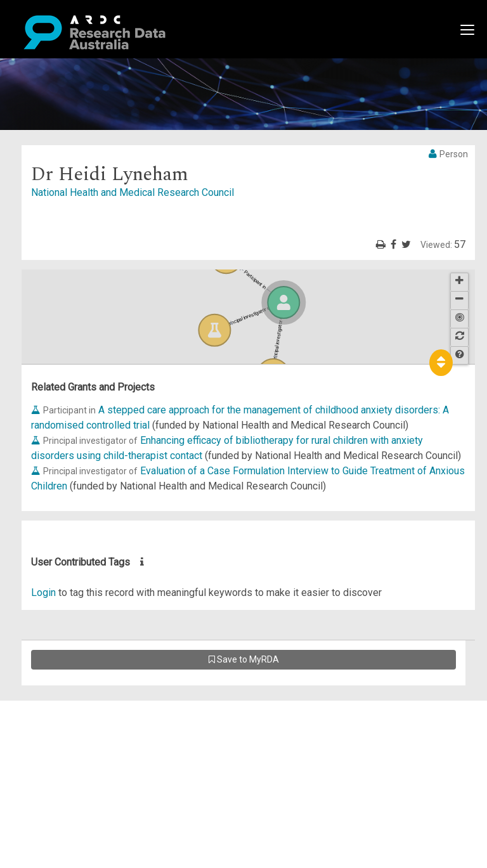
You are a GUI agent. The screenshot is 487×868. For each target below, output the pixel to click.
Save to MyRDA (244, 659)
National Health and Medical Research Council (133, 192)
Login (43, 593)
